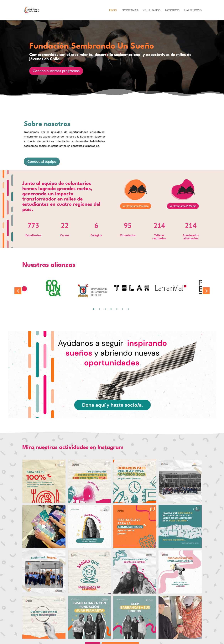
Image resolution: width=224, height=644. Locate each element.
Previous (18, 291)
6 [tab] (123, 309)
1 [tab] (94, 309)
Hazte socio (193, 10)
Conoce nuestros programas (56, 72)
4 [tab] (111, 309)
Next (206, 291)
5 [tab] (117, 309)
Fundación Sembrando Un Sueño (92, 48)
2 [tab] (99, 309)
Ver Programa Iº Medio (136, 206)
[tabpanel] (132, 288)
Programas (130, 10)
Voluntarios (152, 10)
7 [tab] (128, 309)
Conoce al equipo (42, 162)
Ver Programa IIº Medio (183, 206)
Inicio (113, 10)
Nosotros (172, 10)
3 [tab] (105, 309)
